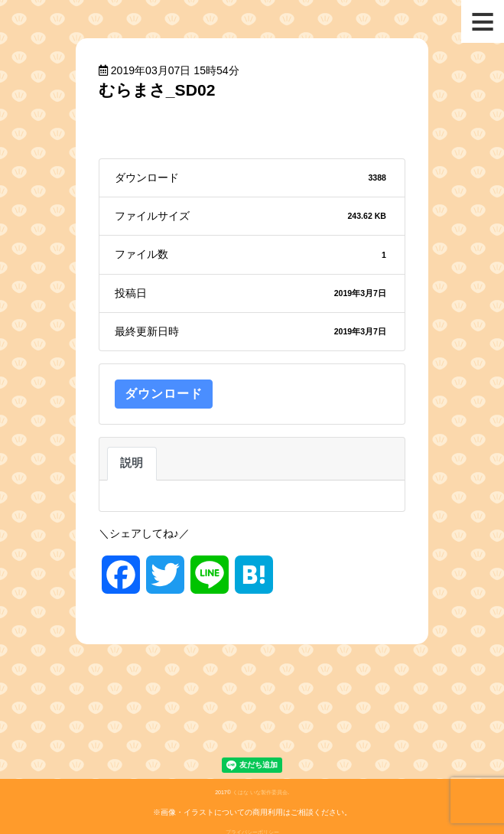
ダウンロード (164, 394)
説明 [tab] (132, 463)
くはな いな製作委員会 (260, 792)
